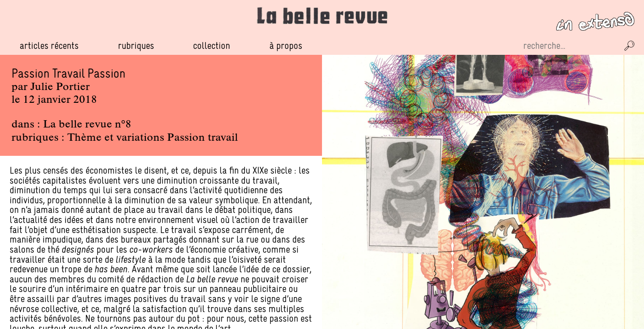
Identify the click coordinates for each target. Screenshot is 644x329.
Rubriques (136, 46)
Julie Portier (60, 87)
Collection (212, 45)
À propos (286, 45)
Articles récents (49, 45)
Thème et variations (116, 138)
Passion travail (202, 138)
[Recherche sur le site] (570, 46)
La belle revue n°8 (87, 125)
